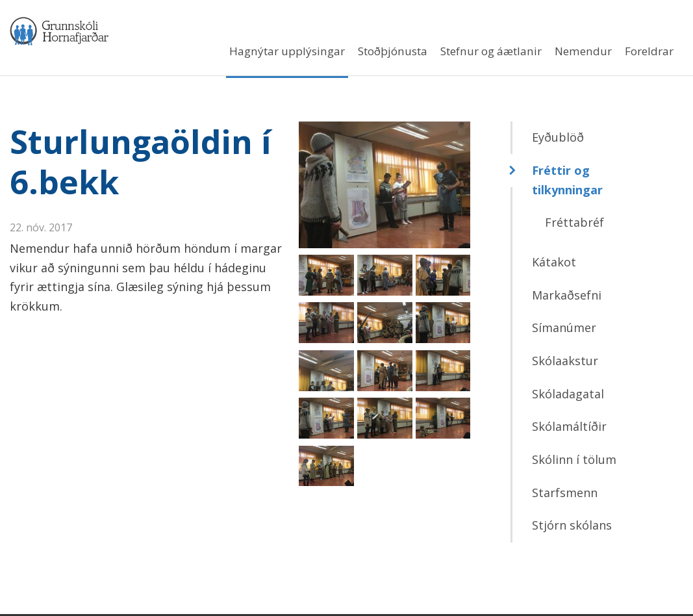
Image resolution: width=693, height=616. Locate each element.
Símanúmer (564, 330)
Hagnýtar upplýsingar (287, 51)
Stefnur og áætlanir (491, 51)
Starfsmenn (565, 494)
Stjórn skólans (572, 528)
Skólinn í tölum (574, 461)
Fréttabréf (574, 225)
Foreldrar (649, 51)
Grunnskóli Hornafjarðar (136, 32)
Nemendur (583, 51)
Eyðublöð (558, 140)
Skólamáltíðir (569, 429)
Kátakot (554, 264)
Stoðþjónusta (393, 51)
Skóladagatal (568, 396)
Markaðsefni (567, 297)
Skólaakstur (565, 363)
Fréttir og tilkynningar (567, 182)
